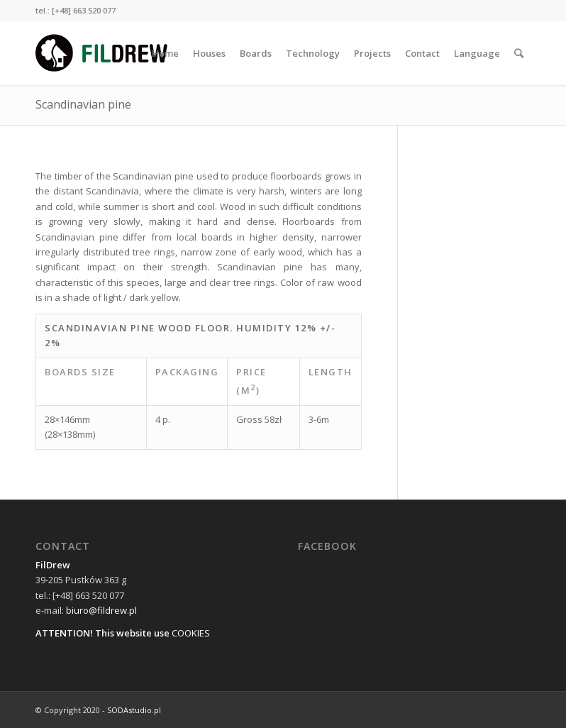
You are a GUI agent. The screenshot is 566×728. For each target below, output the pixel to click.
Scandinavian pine (83, 104)
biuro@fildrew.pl (101, 610)
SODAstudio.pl (134, 710)
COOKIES (191, 633)
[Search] (519, 53)
